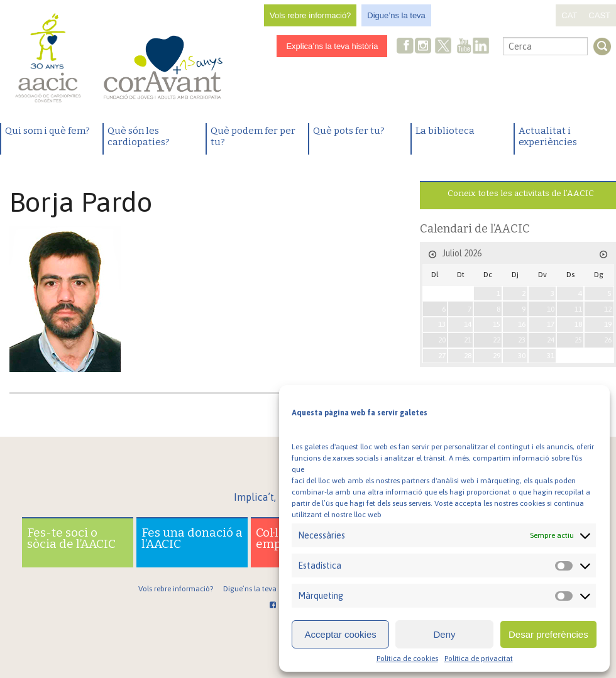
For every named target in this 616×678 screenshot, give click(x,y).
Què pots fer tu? (349, 131)
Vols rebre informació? (310, 15)
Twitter (444, 47)
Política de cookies (407, 659)
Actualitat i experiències (548, 136)
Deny (444, 634)
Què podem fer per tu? (253, 136)
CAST (599, 15)
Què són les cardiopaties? (139, 136)
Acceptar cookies (341, 634)
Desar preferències (548, 634)
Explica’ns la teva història (332, 46)
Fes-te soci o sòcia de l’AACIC (71, 538)
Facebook (405, 47)
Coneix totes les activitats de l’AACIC (521, 193)
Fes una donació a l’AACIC (192, 538)
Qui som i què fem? (47, 131)
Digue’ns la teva (396, 15)
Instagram (424, 47)
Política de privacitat (479, 659)
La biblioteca (445, 131)
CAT (569, 15)
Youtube (464, 47)
